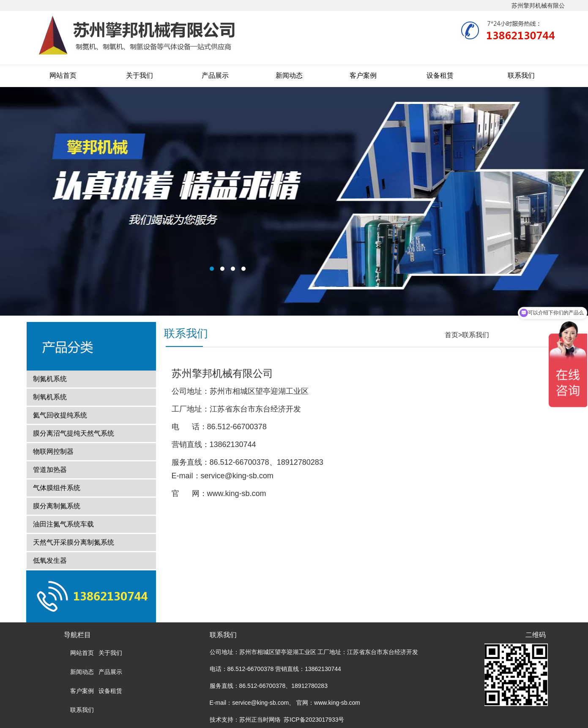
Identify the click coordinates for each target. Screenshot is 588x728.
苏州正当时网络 (260, 720)
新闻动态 (289, 75)
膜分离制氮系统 (57, 506)
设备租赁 (440, 75)
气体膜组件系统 (57, 488)
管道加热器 (50, 470)
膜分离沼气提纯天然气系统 (74, 433)
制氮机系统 (50, 379)
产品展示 (215, 75)
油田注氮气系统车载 (63, 524)
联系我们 (521, 75)
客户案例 (363, 75)
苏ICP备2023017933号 (314, 720)
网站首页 (63, 75)
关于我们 (139, 75)
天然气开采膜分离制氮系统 (74, 542)
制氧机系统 (50, 397)
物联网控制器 (53, 451)
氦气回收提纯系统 (60, 415)
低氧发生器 (50, 560)
